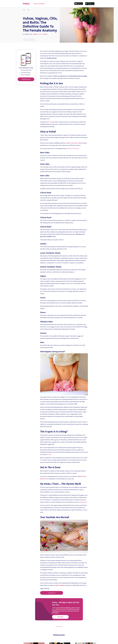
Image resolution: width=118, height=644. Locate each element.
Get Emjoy (60, 617)
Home (24, 10)
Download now (26, 79)
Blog (35, 4)
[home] (26, 4)
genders (48, 122)
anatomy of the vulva (73, 149)
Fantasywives (83, 502)
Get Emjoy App (52, 593)
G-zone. (49, 455)
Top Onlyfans (41, 4)
